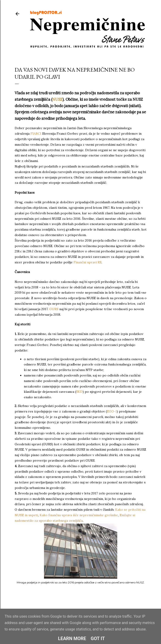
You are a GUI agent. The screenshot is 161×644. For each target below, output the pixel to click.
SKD (79, 392)
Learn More (72, 638)
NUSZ (57, 99)
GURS (54, 309)
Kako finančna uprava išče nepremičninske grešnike (79, 515)
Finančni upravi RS (87, 262)
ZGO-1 (112, 411)
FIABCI (36, 134)
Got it (98, 638)
